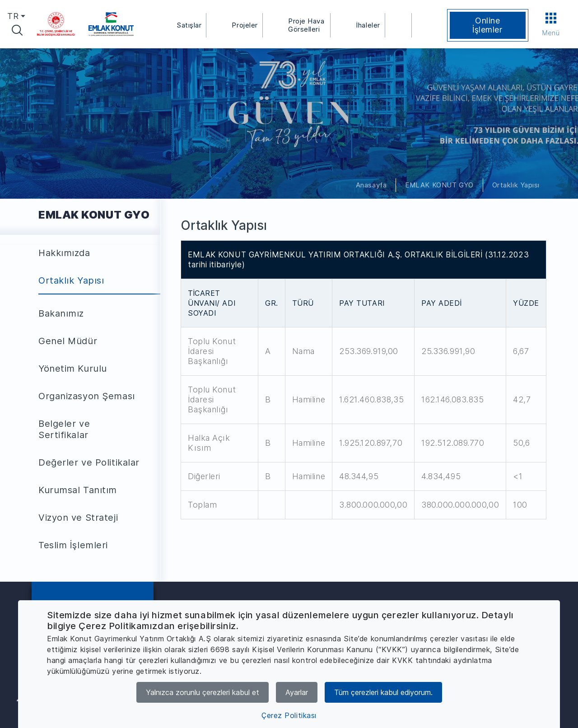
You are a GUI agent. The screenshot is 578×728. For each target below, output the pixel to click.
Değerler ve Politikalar (89, 462)
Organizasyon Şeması (87, 396)
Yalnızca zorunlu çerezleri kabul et (203, 692)
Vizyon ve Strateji (78, 518)
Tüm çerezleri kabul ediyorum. (383, 692)
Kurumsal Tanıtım (78, 490)
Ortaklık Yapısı (516, 185)
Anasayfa (371, 185)
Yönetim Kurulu (73, 369)
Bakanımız (61, 313)
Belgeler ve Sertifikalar (64, 429)
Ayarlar (297, 692)
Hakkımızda (64, 253)
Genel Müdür (68, 341)
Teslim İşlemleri (73, 545)
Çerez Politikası (289, 715)
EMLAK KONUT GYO (439, 185)
